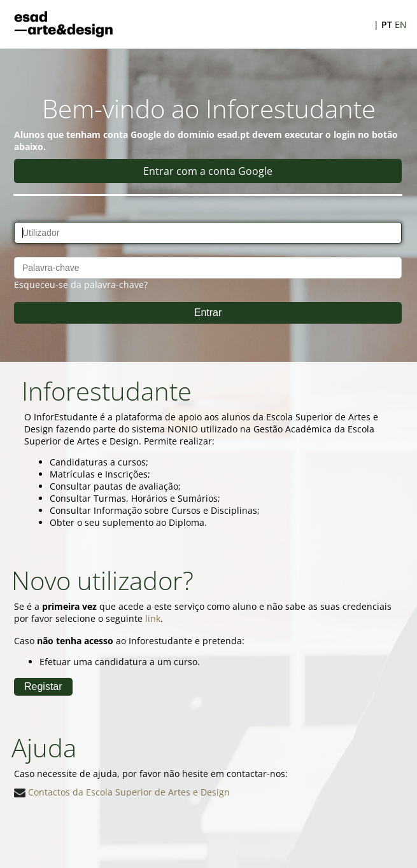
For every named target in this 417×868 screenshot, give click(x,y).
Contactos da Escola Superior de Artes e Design (122, 792)
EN (401, 24)
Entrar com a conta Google (208, 171)
